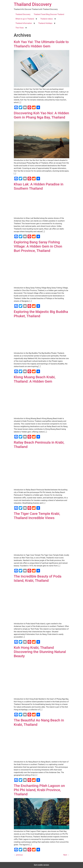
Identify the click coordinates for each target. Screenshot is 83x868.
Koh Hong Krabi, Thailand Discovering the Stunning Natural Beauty (40, 652)
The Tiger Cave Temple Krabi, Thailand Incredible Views (37, 516)
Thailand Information (24, 23)
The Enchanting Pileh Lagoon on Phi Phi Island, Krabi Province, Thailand (39, 790)
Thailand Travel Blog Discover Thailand (49, 14)
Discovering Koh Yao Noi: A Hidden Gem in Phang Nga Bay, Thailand (41, 115)
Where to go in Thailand (25, 19)
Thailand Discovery (33, 4)
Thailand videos (47, 19)
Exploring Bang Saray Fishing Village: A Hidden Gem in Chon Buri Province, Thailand (38, 246)
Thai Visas (20, 28)
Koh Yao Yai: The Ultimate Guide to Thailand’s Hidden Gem (41, 44)
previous (18, 855)
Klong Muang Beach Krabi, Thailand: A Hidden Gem (35, 379)
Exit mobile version (41, 865)
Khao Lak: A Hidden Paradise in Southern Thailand (39, 186)
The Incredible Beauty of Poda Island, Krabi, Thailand (38, 578)
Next (66, 855)
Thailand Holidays (45, 23)
